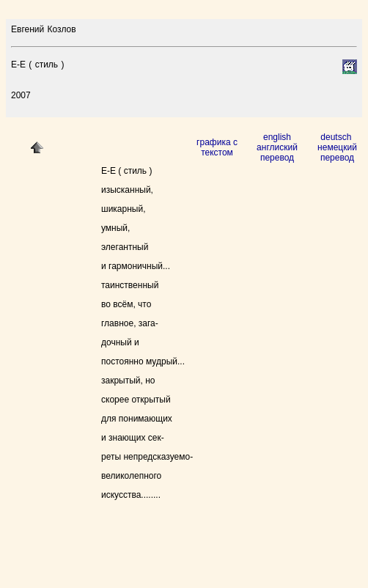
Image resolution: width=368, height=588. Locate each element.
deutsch (337, 137)
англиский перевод (277, 152)
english (277, 137)
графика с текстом (217, 147)
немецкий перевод (337, 152)
